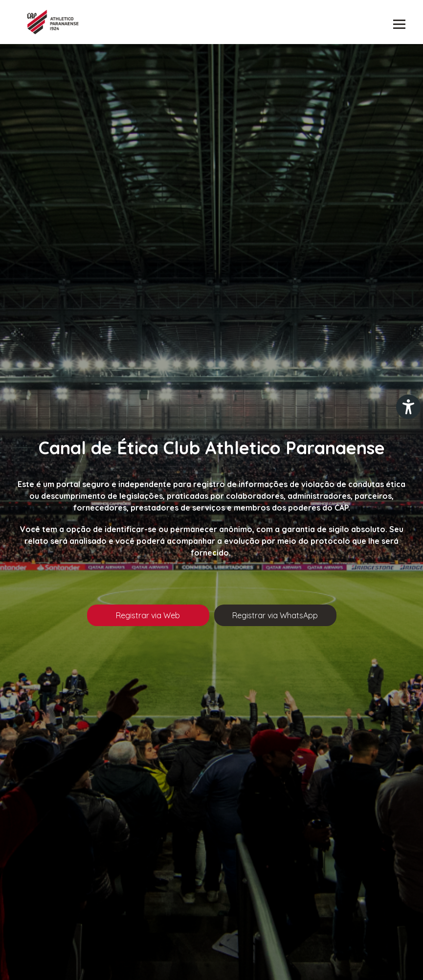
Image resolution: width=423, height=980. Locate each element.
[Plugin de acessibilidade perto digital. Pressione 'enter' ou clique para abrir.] (408, 407)
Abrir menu (399, 24)
